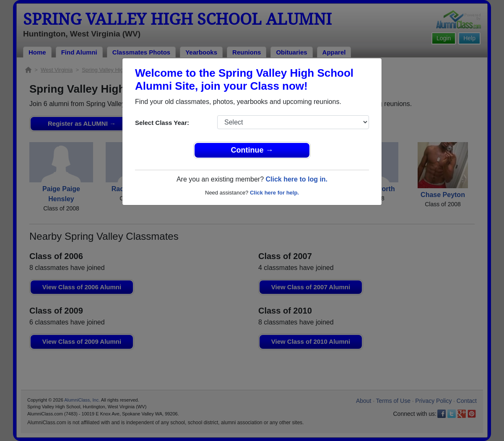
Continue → (252, 150)
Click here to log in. (296, 179)
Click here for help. (274, 193)
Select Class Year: (162, 123)
